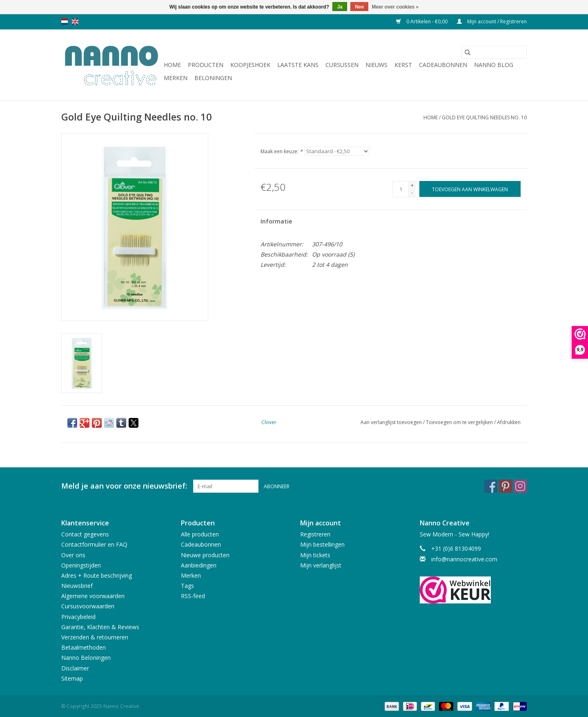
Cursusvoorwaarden (88, 606)
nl (65, 22)
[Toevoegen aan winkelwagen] (470, 189)
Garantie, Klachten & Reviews (100, 627)
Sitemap (72, 678)
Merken (176, 78)
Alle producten (200, 534)
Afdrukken (509, 422)
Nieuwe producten (205, 555)
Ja (340, 7)
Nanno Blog (494, 65)
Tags (187, 586)
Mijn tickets (315, 555)
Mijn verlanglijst (321, 565)
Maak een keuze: (282, 151)
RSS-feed (193, 596)
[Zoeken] (494, 52)
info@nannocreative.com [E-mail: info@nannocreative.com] (464, 559)
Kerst (403, 65)
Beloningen (213, 78)
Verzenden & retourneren (95, 637)
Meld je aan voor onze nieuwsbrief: (124, 486)
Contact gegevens (85, 534)
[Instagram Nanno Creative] (520, 486)
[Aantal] (401, 189)
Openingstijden (81, 565)
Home (172, 65)
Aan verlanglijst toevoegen (392, 422)
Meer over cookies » (395, 7)
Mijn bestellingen (322, 544)
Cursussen (342, 65)
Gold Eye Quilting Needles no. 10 (484, 117)
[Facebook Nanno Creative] (491, 486)
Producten (206, 65)
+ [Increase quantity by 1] (412, 185)
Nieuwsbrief (77, 586)
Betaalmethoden (84, 647)
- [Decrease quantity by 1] (412, 193)
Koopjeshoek (250, 65)
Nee (359, 7)
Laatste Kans (298, 65)
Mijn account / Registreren (492, 21)
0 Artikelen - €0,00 (422, 21)
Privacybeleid (78, 617)
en (75, 22)
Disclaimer (75, 668)
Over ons (73, 555)
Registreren (315, 534)
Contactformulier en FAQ (94, 544)
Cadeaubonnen (443, 65)
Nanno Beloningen (86, 658)
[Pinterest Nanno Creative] (506, 486)
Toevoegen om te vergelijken (460, 422)
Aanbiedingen (199, 565)
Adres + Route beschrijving (97, 575)
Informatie (276, 221)
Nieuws (376, 65)
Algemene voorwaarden (93, 596)
